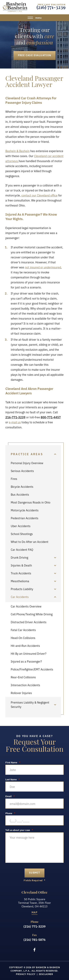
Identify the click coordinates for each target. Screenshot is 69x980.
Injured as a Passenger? (26, 661)
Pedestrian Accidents (25, 518)
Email (10, 796)
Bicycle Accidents (22, 487)
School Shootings (22, 534)
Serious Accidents (22, 471)
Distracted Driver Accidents (29, 622)
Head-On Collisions (23, 638)
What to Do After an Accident (30, 542)
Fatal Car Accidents (23, 630)
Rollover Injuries (21, 693)
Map (34, 912)
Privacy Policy (26, 974)
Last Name (13, 779)
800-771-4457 (51, 417)
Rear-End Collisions (23, 677)
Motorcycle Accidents (25, 510)
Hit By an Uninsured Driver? (29, 653)
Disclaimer (46, 974)
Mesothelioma (20, 581)
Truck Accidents (21, 573)
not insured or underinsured (43, 267)
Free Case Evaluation (35, 55)
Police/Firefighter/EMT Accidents (32, 669)
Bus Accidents (20, 494)
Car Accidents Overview (26, 606)
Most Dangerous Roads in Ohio (31, 502)
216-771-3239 (15, 417)
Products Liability (22, 589)
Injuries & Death (21, 565)
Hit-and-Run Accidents (25, 646)
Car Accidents (20, 597)
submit (34, 872)
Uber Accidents (21, 526)
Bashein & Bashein (17, 151)
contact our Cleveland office (39, 195)
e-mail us (15, 422)
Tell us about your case (19, 830)
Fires (14, 479)
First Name (13, 762)
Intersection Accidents (25, 685)
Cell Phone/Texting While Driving (32, 614)
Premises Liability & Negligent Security (30, 704)
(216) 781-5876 (34, 940)
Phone (10, 813)
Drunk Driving (19, 557)
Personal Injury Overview (27, 463)
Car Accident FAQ (22, 549)
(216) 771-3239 (51, 8)
